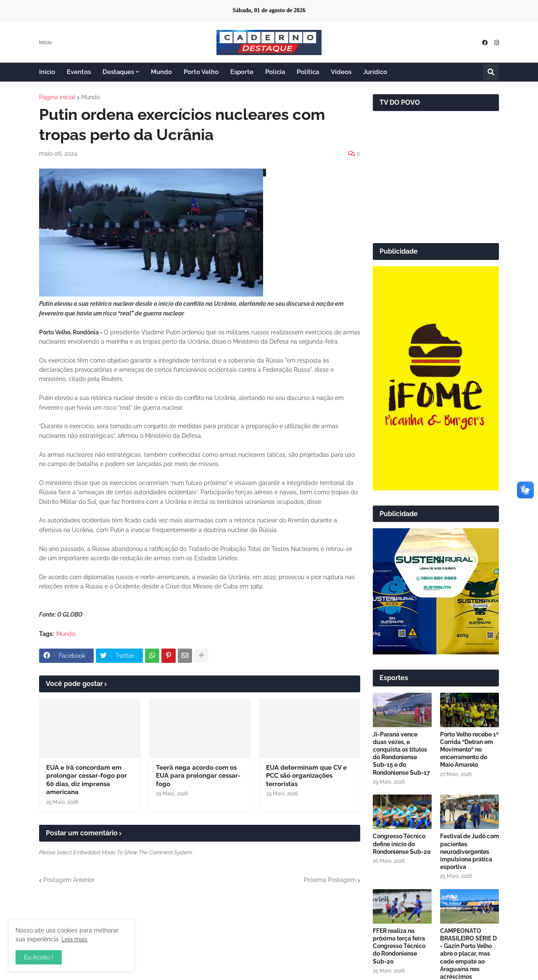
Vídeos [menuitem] (341, 72)
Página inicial (57, 97)
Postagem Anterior (69, 880)
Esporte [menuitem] (242, 72)
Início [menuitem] (47, 72)
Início (45, 42)
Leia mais (74, 939)
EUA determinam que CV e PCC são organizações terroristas (306, 776)
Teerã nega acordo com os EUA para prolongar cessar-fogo (198, 776)
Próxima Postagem (330, 880)
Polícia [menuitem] (275, 72)
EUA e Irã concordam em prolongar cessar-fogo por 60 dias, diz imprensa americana (87, 780)
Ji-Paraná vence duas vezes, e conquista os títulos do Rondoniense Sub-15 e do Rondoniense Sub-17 (401, 754)
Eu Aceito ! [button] (39, 957)
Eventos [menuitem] (79, 72)
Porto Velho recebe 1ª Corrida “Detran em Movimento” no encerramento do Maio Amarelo (469, 750)
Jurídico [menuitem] (375, 72)
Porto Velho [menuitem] (201, 72)
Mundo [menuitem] (161, 72)
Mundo (91, 97)
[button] (491, 72)
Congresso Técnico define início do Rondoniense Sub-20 (402, 844)
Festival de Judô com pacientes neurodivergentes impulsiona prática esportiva (469, 852)
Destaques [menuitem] (118, 72)
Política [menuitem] (308, 72)
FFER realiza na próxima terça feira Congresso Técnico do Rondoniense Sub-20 (399, 946)
